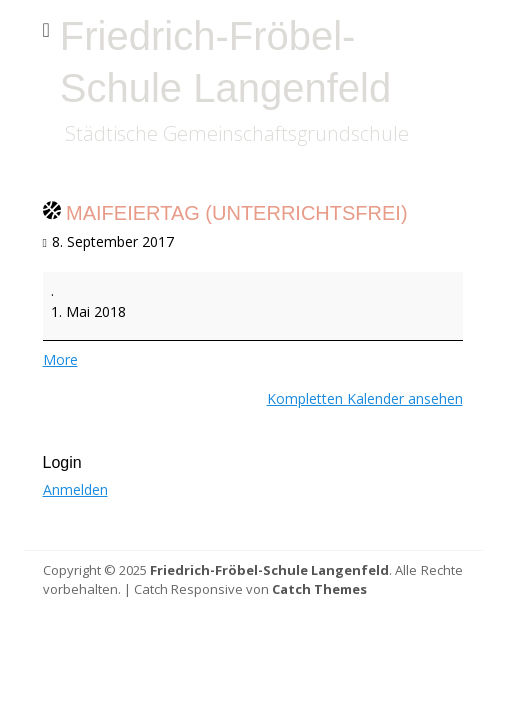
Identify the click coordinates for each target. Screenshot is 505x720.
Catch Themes (319, 589)
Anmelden (75, 489)
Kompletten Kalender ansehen (365, 398)
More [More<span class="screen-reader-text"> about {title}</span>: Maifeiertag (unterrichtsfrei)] (60, 359)
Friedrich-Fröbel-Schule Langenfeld (269, 570)
